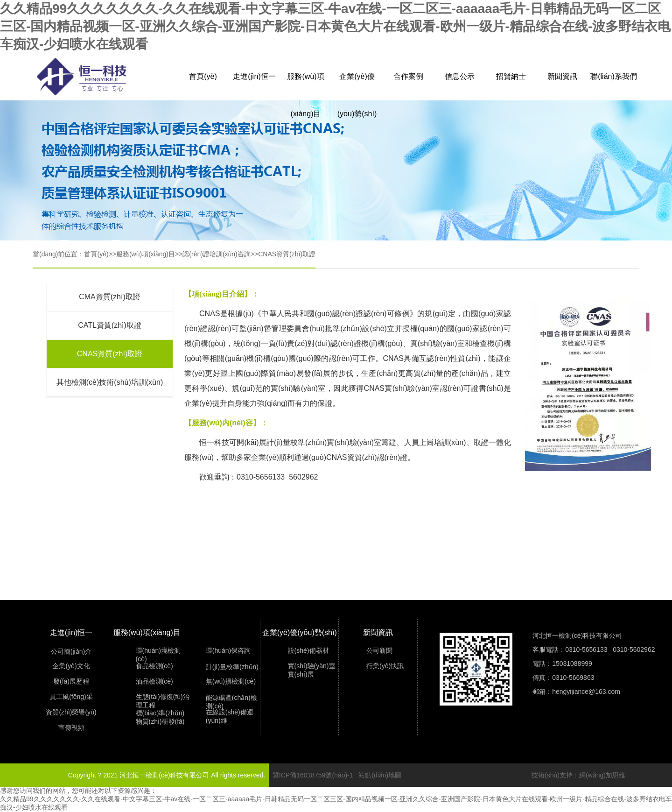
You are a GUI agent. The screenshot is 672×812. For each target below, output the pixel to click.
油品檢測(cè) (154, 681)
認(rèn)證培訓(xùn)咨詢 (216, 254)
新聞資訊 (562, 76)
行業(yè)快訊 (385, 666)
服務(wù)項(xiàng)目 (305, 84)
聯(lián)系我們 (614, 76)
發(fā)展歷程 (71, 681)
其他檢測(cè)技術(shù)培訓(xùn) (110, 382)
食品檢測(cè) (154, 666)
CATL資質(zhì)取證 (110, 325)
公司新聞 (379, 650)
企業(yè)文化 (71, 666)
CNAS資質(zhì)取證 (287, 254)
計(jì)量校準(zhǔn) (232, 667)
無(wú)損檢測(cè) (231, 681)
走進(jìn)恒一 (254, 76)
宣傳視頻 (71, 727)
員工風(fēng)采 (71, 697)
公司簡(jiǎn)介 (71, 651)
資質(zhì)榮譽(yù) (71, 712)
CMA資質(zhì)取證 (110, 297)
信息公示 (460, 76)
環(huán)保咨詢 (228, 650)
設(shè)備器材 (308, 650)
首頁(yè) (203, 76)
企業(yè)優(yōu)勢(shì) (357, 84)
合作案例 (408, 76)
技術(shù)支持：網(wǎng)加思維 (578, 775)
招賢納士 (511, 76)
